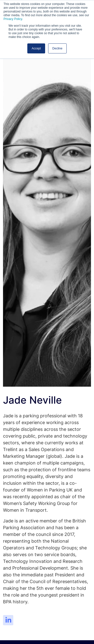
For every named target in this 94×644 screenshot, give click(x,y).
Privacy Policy (13, 19)
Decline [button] (57, 48)
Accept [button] (36, 48)
